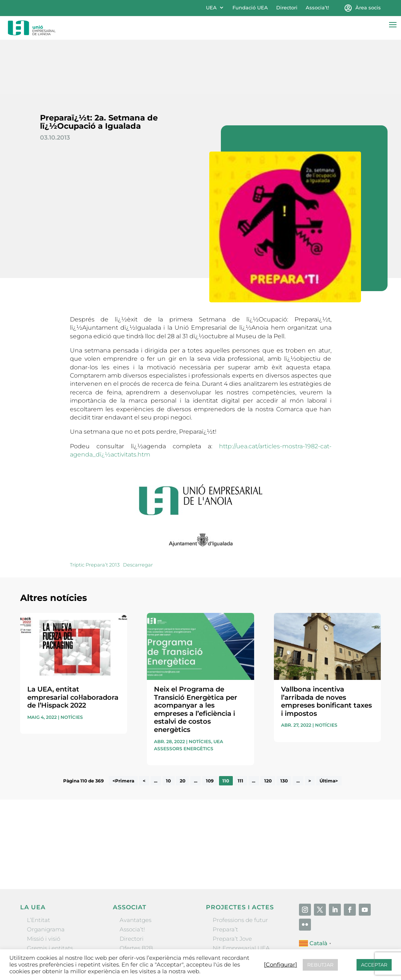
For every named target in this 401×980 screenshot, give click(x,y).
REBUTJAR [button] (320, 965)
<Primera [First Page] (123, 726)
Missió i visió (44, 885)
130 (284, 726)
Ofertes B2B (136, 894)
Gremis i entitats (50, 894)
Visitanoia (226, 922)
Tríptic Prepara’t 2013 (95, 511)
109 (210, 726)
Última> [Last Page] (329, 726)
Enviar (364, 807)
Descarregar (138, 511)
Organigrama (46, 875)
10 (168, 726)
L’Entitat (38, 866)
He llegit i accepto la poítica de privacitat (293, 794)
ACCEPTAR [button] (374, 965)
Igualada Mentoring (240, 913)
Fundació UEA (250, 8)
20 (183, 726)
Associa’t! (317, 8)
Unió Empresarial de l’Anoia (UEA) (66, 948)
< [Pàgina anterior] (144, 726)
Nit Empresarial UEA (241, 894)
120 (268, 726)
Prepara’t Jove (232, 885)
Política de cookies (320, 948)
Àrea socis (368, 8)
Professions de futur (240, 866)
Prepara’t (225, 875)
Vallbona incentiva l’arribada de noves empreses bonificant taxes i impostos (326, 647)
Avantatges (135, 866)
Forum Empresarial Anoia (248, 903)
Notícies (72, 663)
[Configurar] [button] (364, 948)
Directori (287, 8)
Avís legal (214, 948)
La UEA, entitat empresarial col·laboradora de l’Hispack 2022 (73, 643)
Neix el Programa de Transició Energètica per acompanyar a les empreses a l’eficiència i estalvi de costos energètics (196, 655)
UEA (211, 8)
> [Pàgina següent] (310, 726)
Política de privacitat (261, 948)
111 (240, 726)
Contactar (182, 948)
